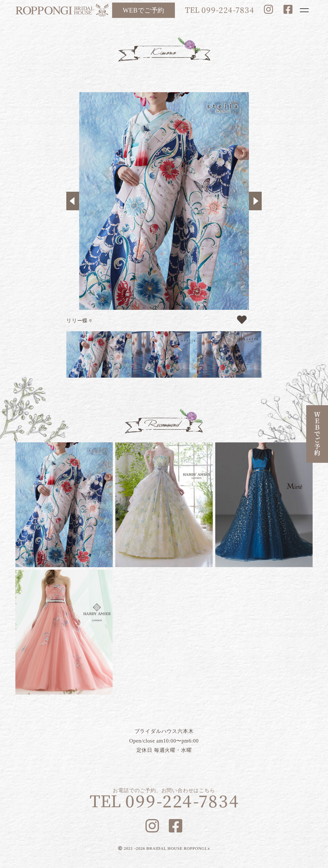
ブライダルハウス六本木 (62, 10)
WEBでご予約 (143, 10)
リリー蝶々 (64, 505)
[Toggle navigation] (304, 10)
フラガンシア (164, 505)
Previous (73, 201)
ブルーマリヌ (264, 505)
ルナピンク (64, 632)
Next (255, 201)
